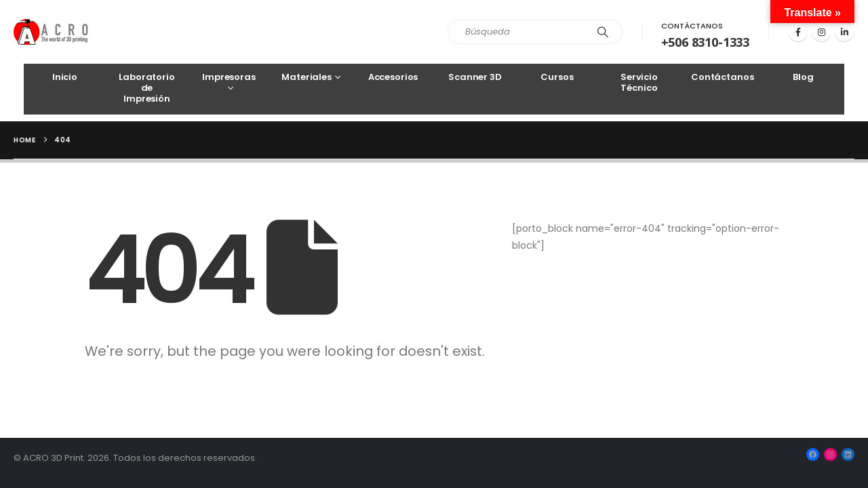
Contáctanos (692, 26)
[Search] (603, 32)
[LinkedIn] (844, 32)
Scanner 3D (475, 77)
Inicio (65, 77)
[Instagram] (821, 32)
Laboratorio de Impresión (147, 88)
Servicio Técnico (639, 82)
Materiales (307, 77)
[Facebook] (798, 32)
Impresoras (229, 77)
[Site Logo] (51, 32)
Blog (803, 77)
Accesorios (393, 77)
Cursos (557, 77)
